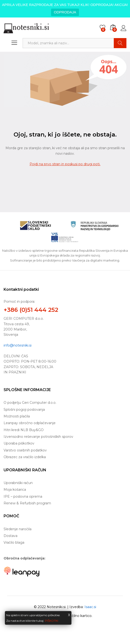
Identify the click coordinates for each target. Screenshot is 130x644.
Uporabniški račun (18, 483)
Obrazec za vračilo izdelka (25, 457)
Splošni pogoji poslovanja (24, 410)
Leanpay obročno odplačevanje (30, 423)
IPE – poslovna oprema (23, 496)
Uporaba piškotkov (19, 443)
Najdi (120, 43)
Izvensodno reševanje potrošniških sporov (38, 437)
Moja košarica (15, 490)
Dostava (10, 536)
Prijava (124, 28)
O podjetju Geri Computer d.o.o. (30, 403)
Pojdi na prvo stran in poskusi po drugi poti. (65, 164)
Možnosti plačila (17, 416)
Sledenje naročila (18, 529)
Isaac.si (90, 607)
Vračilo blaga (14, 542)
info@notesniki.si (18, 345)
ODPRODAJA (65, 12)
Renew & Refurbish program (27, 503)
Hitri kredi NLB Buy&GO (24, 430)
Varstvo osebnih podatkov (25, 450)
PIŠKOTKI (52, 621)
